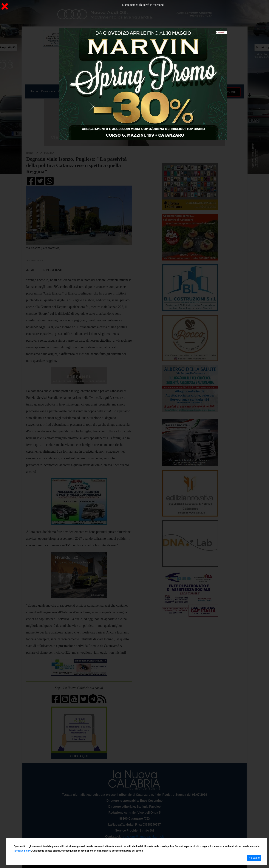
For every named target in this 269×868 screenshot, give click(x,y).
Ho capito (254, 858)
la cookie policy (23, 851)
